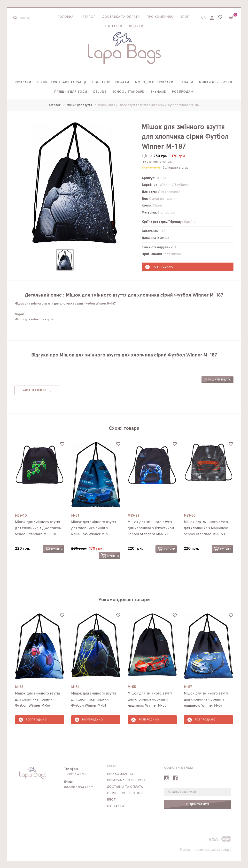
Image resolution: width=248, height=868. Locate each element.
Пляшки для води (71, 92)
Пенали (186, 82)
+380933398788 (75, 774)
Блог (185, 17)
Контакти (113, 26)
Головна (66, 17)
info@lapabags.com (79, 787)
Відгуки (136, 26)
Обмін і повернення (125, 793)
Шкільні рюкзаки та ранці (62, 82)
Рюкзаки (23, 82)
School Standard (128, 92)
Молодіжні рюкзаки (154, 82)
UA (204, 18)
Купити (54, 549)
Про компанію (160, 17)
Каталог (88, 17)
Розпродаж (183, 92)
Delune (100, 92)
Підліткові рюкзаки (111, 82)
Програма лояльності (127, 781)
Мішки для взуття (216, 82)
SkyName (158, 92)
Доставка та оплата (121, 17)
